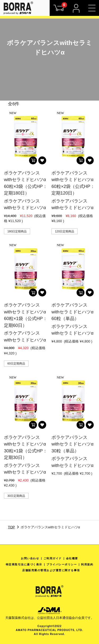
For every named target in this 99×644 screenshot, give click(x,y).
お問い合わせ (30, 558)
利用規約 (87, 564)
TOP (11, 527)
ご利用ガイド (53, 558)
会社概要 (72, 558)
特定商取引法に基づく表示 (24, 564)
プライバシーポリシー (62, 564)
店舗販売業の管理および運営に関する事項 (51, 570)
